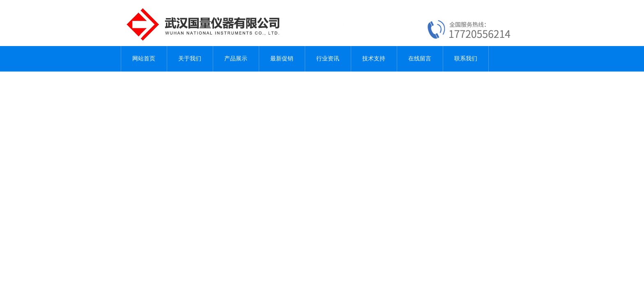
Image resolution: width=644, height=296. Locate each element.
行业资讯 (328, 59)
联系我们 (466, 59)
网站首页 (144, 59)
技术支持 (374, 59)
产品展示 (236, 59)
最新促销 (282, 59)
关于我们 (190, 59)
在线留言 (420, 59)
